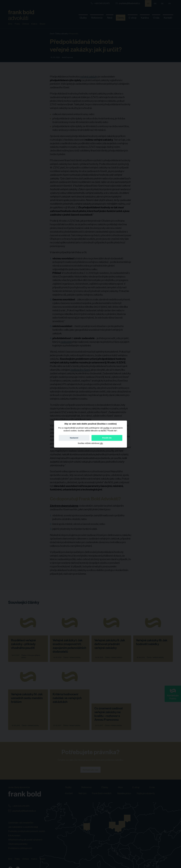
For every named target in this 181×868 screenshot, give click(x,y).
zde (101, 443)
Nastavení (74, 438)
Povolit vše (107, 438)
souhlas (106, 428)
